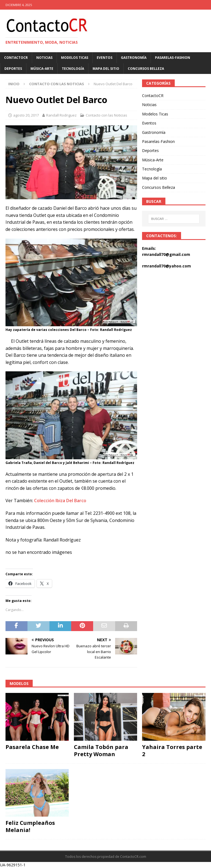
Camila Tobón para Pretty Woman (101, 750)
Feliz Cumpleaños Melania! (30, 826)
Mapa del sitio (106, 69)
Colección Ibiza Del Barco (60, 501)
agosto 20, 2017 (26, 115)
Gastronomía (134, 58)
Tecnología (73, 69)
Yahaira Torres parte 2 (172, 750)
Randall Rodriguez (61, 115)
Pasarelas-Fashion (173, 58)
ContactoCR (16, 58)
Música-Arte (42, 69)
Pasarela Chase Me (32, 747)
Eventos (105, 58)
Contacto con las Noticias (106, 115)
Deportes (13, 69)
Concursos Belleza (146, 69)
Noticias (44, 58)
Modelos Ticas (75, 58)
